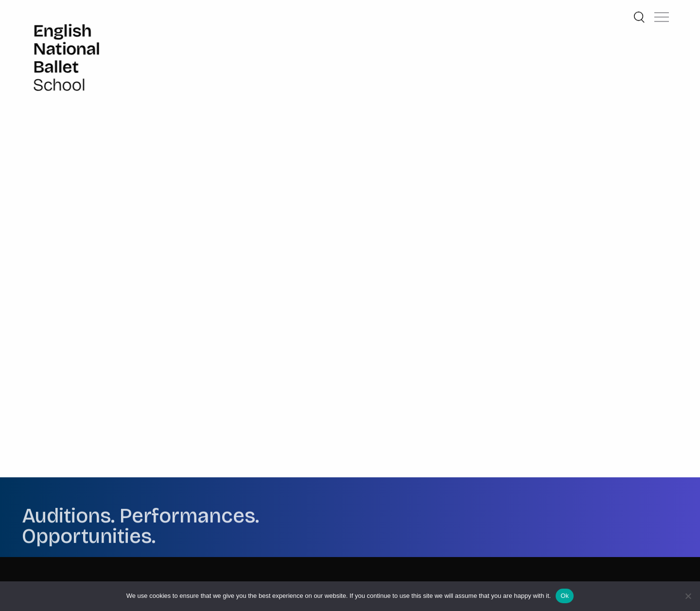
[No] (688, 596)
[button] (662, 11)
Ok (565, 596)
